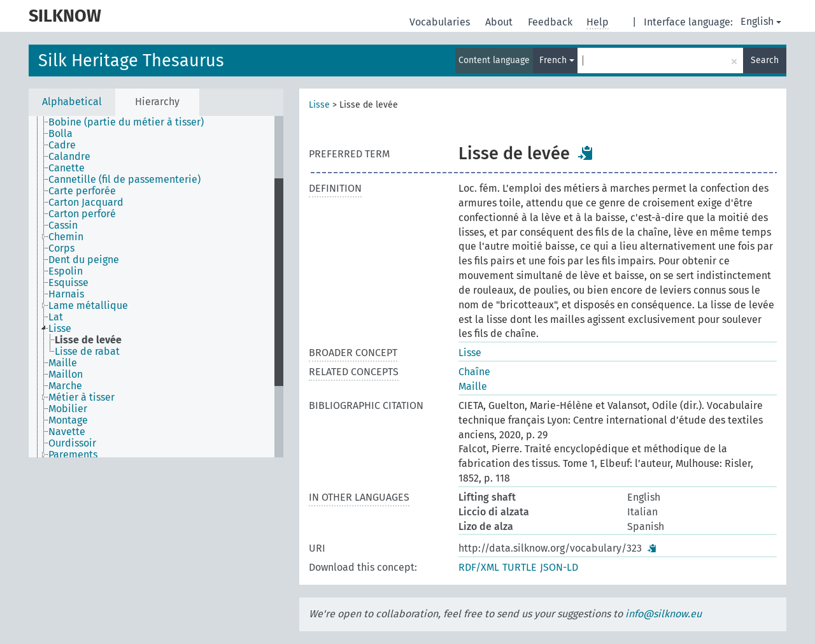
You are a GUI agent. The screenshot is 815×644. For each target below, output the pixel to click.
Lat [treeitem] (56, 317)
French (557, 60)
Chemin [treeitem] (66, 237)
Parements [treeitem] (73, 455)
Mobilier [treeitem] (68, 409)
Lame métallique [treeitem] (88, 306)
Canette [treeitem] (67, 168)
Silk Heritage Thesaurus (131, 61)
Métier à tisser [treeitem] (81, 397)
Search (765, 60)
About (500, 22)
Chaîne (474, 372)
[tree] (156, 287)
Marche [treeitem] (65, 386)
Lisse (319, 105)
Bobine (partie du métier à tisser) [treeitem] (126, 122)
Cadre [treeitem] (62, 145)
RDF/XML (479, 567)
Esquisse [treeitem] (68, 283)
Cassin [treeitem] (63, 225)
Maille (473, 386)
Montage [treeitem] (68, 420)
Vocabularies (441, 22)
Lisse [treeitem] (60, 329)
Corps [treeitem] (61, 248)
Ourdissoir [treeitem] (72, 443)
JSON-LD (559, 567)
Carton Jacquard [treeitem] (86, 203)
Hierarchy (157, 102)
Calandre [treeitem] (69, 157)
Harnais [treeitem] (66, 294)
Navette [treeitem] (67, 432)
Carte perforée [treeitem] (82, 191)
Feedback (551, 22)
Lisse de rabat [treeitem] (87, 352)
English (761, 21)
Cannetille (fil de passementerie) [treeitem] (124, 180)
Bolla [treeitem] (60, 134)
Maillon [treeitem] (66, 375)
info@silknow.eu (663, 614)
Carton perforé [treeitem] (82, 214)
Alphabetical (72, 102)
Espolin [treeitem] (66, 271)
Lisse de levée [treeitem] (88, 340)
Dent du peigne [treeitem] (84, 260)
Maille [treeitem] (63, 363)
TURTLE (520, 567)
